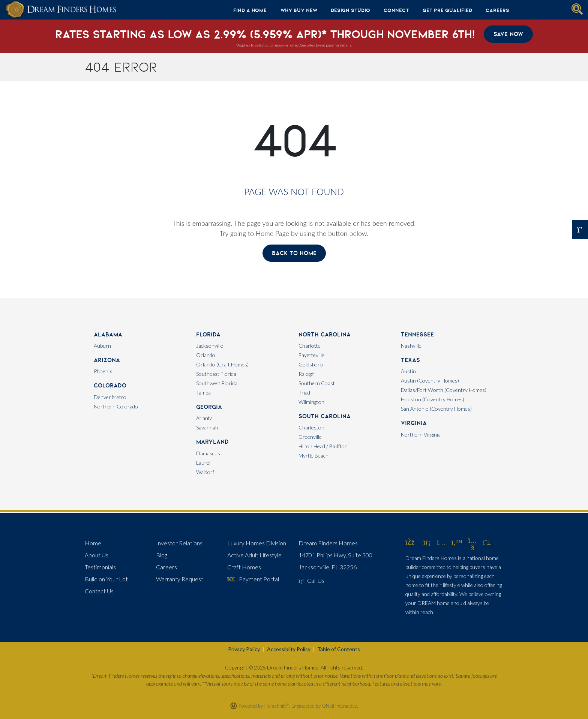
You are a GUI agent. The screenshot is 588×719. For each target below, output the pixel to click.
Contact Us (99, 591)
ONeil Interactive (340, 706)
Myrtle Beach (313, 456)
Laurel (203, 463)
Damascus (208, 453)
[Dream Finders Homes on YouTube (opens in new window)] (473, 547)
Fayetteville (311, 355)
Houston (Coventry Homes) (433, 399)
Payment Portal (253, 579)
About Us (97, 555)
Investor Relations (179, 543)
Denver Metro (110, 397)
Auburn (102, 346)
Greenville (310, 437)
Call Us (311, 580)
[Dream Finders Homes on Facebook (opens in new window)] (410, 542)
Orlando (206, 355)
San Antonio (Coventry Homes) (436, 409)
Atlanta (204, 418)
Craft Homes (244, 567)
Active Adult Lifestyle (254, 555)
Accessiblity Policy (289, 649)
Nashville (411, 346)
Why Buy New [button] (299, 10)
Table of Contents (339, 649)
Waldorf (205, 472)
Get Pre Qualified (447, 10)
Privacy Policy (244, 649)
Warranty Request (180, 579)
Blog (162, 555)
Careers (497, 10)
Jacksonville (210, 346)
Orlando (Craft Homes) (222, 364)
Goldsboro (311, 364)
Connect (396, 10)
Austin (408, 371)
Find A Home (250, 10)
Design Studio (350, 10)
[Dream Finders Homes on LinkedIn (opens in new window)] (427, 542)
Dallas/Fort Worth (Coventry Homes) (444, 390)
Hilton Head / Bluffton (323, 446)
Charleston (311, 427)
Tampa (203, 393)
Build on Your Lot (106, 579)
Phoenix (103, 371)
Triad (304, 393)
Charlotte (310, 346)
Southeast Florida (216, 374)
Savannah (207, 427)
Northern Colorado (116, 406)
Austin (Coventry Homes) (430, 381)
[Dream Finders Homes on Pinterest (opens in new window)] (487, 542)
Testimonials (100, 567)
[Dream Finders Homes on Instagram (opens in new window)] (441, 542)
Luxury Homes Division (257, 543)
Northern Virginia (421, 435)
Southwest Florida (217, 383)
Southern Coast (317, 383)
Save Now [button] (508, 34)
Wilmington (311, 402)
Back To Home (294, 253)
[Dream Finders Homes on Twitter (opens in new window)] (457, 542)
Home (93, 543)
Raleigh (307, 374)
